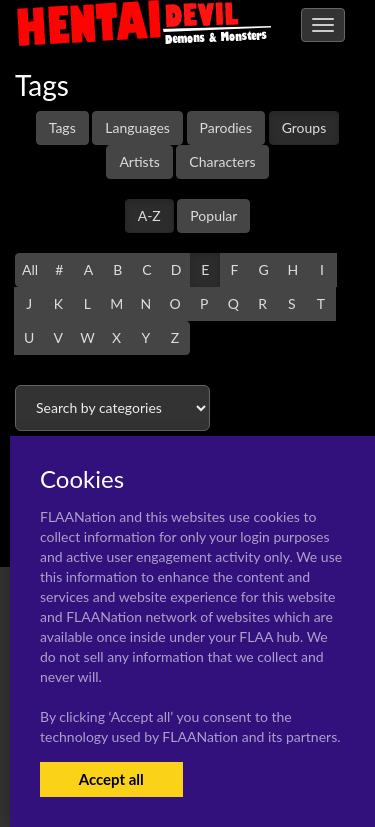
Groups (304, 127)
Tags (62, 127)
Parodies (226, 127)
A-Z (149, 215)
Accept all (111, 779)
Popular (213, 215)
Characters (222, 161)
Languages (137, 127)
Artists (139, 161)
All (30, 269)
